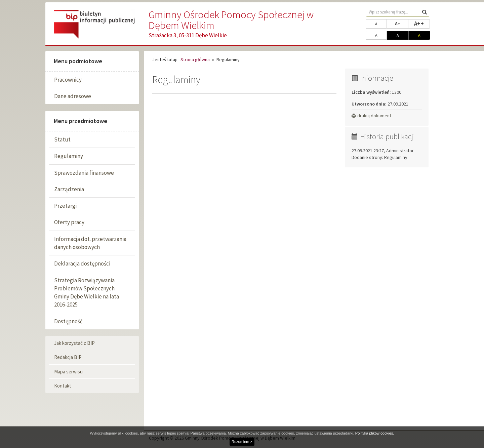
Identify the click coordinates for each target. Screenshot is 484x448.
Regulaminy (69, 156)
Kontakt (63, 386)
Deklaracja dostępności (82, 263)
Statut (62, 139)
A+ (402, 23)
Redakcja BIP (68, 357)
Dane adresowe (73, 96)
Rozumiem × (242, 442)
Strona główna (195, 59)
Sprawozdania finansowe (84, 173)
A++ (422, 23)
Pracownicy (68, 80)
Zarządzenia (69, 189)
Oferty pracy (69, 222)
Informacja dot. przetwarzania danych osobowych (90, 243)
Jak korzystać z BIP (74, 343)
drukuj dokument (371, 116)
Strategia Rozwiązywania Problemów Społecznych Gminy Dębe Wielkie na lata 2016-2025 (87, 293)
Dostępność (68, 321)
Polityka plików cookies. (375, 433)
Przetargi (65, 206)
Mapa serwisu (68, 372)
